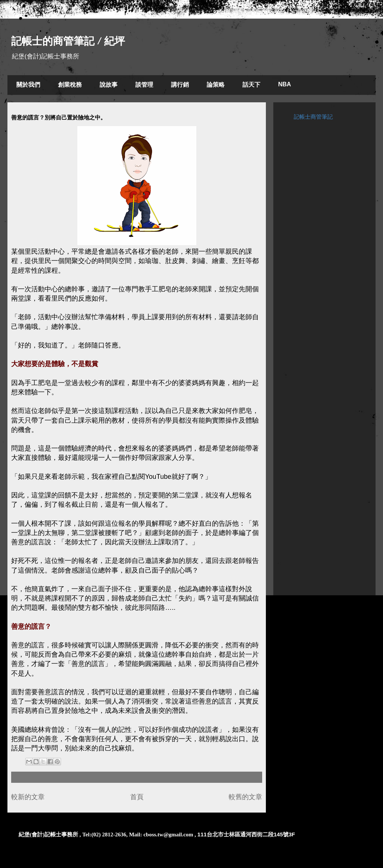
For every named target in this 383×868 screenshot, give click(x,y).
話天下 (251, 85)
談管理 (144, 85)
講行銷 (180, 85)
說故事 (109, 85)
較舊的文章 (245, 797)
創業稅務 (70, 85)
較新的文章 (28, 797)
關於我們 (28, 85)
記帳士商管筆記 (313, 117)
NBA (285, 84)
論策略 (216, 85)
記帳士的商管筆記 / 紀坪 (68, 41)
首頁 (137, 797)
